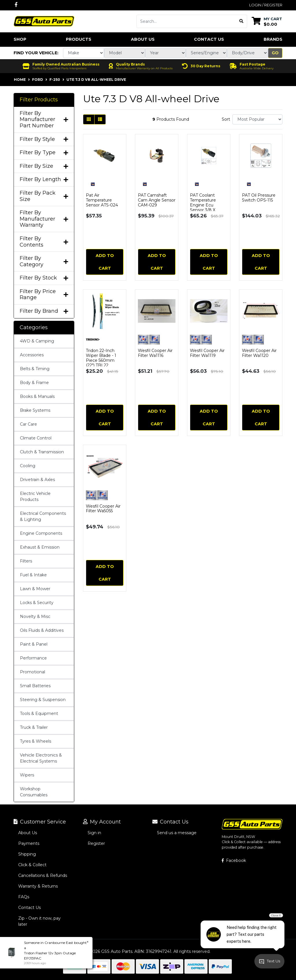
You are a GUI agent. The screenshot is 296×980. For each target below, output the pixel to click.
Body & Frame (34, 383)
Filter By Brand (44, 311)
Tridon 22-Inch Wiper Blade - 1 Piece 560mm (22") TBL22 (101, 358)
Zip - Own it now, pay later (39, 921)
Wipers (27, 775)
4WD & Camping (37, 341)
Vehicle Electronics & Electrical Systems (41, 758)
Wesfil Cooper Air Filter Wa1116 (155, 353)
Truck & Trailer (34, 727)
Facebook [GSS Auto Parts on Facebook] (234, 860)
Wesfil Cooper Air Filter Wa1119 (207, 353)
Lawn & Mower (35, 589)
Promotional (33, 672)
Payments (29, 843)
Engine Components (41, 533)
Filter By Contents (44, 242)
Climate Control (36, 438)
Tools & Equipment (39, 713)
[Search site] (242, 21)
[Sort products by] (257, 119)
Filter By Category (44, 261)
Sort (226, 119)
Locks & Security (37, 603)
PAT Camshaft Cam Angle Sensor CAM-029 (157, 200)
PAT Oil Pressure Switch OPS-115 (259, 198)
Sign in (94, 833)
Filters (26, 561)
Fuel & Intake (33, 575)
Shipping (27, 854)
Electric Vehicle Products (35, 496)
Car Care (28, 424)
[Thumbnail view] (89, 119)
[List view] (100, 119)
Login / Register (266, 5)
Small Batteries (35, 686)
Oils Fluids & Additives (42, 630)
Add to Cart (105, 262)
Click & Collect (32, 865)
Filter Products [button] (39, 100)
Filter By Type (44, 153)
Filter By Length (44, 179)
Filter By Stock (44, 278)
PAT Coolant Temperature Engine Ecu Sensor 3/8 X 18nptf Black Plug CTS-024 (208, 207)
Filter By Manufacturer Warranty (44, 219)
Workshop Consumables (34, 792)
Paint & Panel (34, 644)
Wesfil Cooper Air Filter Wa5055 (103, 509)
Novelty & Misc (35, 616)
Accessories (32, 355)
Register (96, 843)
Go (275, 53)
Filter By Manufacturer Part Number (44, 120)
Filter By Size (44, 166)
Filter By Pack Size (44, 196)
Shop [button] (20, 39)
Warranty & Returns (38, 886)
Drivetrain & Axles (37, 480)
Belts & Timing (35, 369)
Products (79, 39)
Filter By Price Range (44, 295)
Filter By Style (44, 139)
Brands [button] (273, 39)
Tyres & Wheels (36, 741)
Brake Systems (35, 410)
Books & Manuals (37, 396)
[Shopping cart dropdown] (267, 21)
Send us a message (177, 833)
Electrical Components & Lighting (43, 516)
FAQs (24, 897)
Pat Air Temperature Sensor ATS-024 (102, 200)
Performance (33, 658)
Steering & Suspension (43, 700)
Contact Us (209, 39)
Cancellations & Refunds (43, 875)
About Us (143, 39)
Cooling (28, 466)
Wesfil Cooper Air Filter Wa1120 (259, 353)
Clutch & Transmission (42, 452)
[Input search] (186, 21)
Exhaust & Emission (40, 547)
